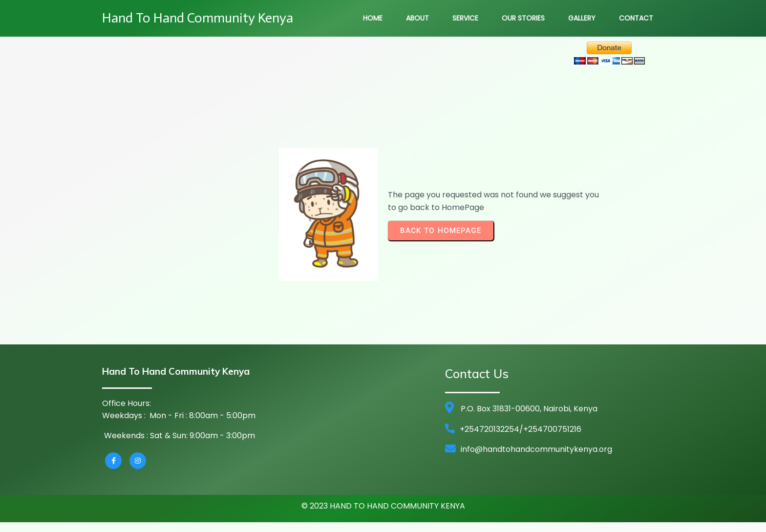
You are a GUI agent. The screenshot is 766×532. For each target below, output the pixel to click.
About (417, 18)
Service (465, 18)
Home (373, 18)
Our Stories (523, 18)
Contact (636, 18)
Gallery (582, 18)
